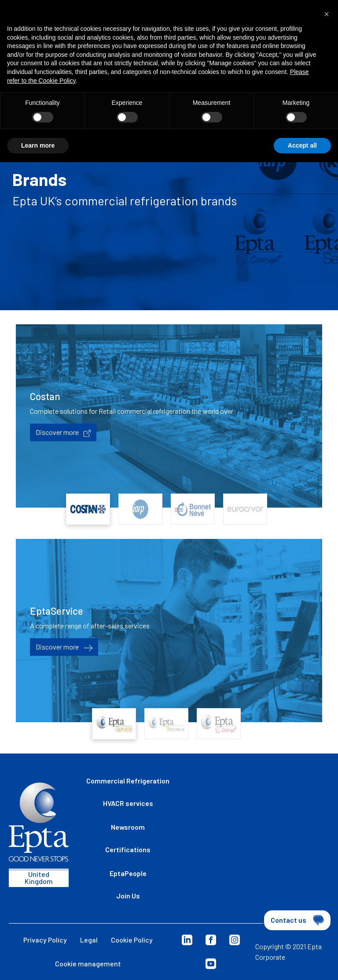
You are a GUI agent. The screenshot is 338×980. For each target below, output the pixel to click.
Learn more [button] (38, 145)
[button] (327, 14)
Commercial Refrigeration (128, 781)
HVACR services (128, 803)
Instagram (235, 940)
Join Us (128, 896)
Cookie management (88, 963)
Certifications (128, 849)
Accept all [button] (302, 145)
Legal (89, 940)
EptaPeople (128, 873)
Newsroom (128, 827)
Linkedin (187, 940)
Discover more (63, 433)
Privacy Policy (45, 940)
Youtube (211, 964)
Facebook (211, 940)
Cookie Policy (132, 940)
